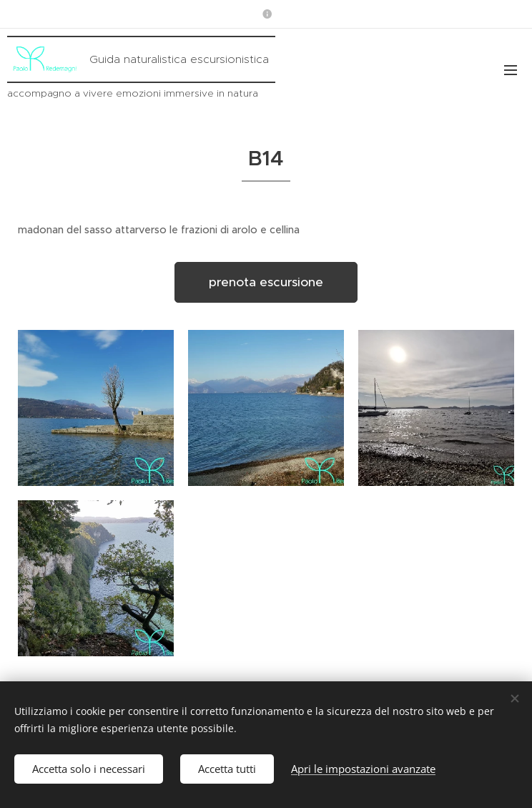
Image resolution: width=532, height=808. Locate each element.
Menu (511, 70)
